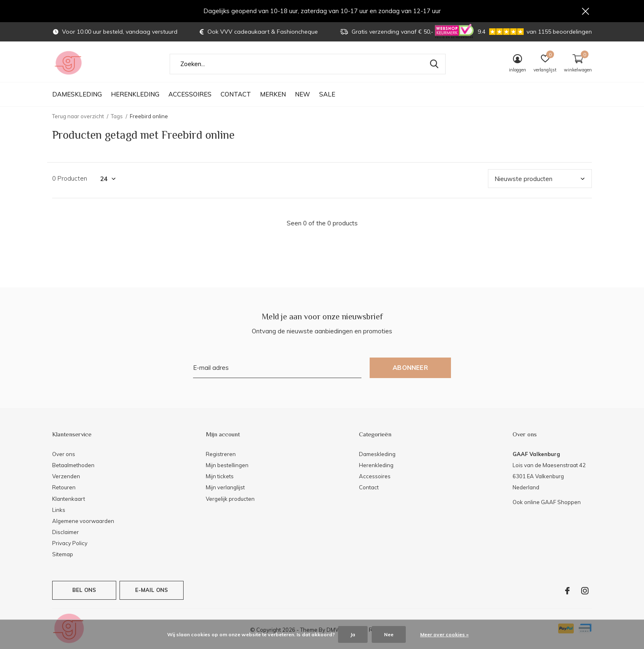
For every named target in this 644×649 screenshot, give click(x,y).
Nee (389, 634)
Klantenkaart (69, 499)
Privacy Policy (70, 544)
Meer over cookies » (444, 634)
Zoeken (434, 64)
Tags (117, 117)
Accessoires (190, 95)
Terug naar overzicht (78, 117)
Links (59, 510)
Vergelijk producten (230, 499)
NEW (302, 95)
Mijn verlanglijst (225, 488)
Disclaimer (66, 532)
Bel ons (84, 590)
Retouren (64, 488)
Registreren (221, 454)
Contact (236, 95)
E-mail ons (152, 590)
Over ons (64, 454)
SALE (327, 95)
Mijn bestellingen (227, 466)
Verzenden (66, 477)
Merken (273, 95)
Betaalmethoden (73, 466)
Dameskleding (77, 95)
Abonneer (410, 368)
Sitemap (63, 555)
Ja (353, 634)
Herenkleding (135, 95)
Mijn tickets (220, 477)
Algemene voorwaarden (83, 521)
